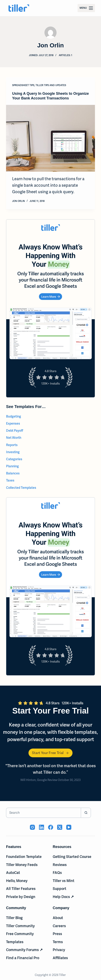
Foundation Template (24, 857)
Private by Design (21, 897)
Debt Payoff (15, 431)
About (58, 918)
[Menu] (86, 8)
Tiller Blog (14, 918)
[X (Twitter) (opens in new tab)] (60, 827)
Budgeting (14, 416)
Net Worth (14, 438)
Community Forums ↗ (24, 950)
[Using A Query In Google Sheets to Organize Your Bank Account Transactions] (50, 138)
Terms (58, 942)
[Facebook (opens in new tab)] (51, 827)
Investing (13, 452)
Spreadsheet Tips (23, 85)
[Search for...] (43, 813)
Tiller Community (20, 926)
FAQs (57, 873)
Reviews (60, 865)
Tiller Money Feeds (22, 865)
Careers (59, 926)
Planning (12, 466)
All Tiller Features (21, 889)
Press (57, 934)
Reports (12, 445)
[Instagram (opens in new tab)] (32, 827)
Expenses (13, 423)
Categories (14, 459)
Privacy (59, 950)
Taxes (10, 480)
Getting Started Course (72, 857)
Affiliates (60, 958)
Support (59, 889)
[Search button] (86, 813)
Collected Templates (21, 488)
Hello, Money (17, 881)
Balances (13, 473)
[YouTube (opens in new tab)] (69, 827)
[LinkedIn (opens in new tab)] (42, 827)
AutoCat (13, 873)
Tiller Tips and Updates (51, 85)
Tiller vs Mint (64, 881)
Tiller (63, 975)
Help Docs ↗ (63, 897)
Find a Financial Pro (23, 958)
